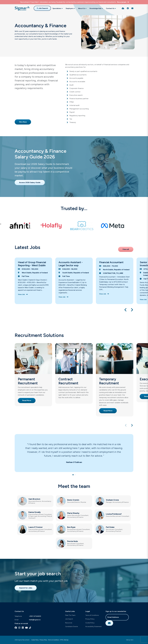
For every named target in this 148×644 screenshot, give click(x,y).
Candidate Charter (72, 627)
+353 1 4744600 (35, 616)
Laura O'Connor (36, 527)
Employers (70, 8)
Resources (69, 623)
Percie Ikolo (73, 541)
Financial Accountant (111, 262)
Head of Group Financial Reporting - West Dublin (32, 264)
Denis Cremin (73, 500)
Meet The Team (70, 615)
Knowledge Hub (95, 8)
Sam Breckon (34, 499)
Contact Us (110, 8)
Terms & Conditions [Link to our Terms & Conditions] (54, 640)
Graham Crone (112, 500)
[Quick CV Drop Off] (123, 8)
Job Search (69, 619)
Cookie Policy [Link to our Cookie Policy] (35, 640)
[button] (126, 310)
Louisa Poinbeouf (114, 514)
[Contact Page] (132, 8)
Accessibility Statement (94, 627)
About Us (82, 8)
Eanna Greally (35, 512)
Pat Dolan (110, 527)
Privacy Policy (90, 619)
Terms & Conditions (92, 615)
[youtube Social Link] (26, 628)
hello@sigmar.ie (35, 620)
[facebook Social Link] (16, 628)
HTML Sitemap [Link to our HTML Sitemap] (64, 640)
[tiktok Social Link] (30, 628)
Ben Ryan (71, 527)
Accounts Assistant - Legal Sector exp (71, 264)
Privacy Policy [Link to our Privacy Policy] (43, 640)
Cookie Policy (90, 623)
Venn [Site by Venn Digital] (132, 640)
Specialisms (57, 8)
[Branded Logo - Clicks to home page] (22, 8)
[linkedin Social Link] (23, 628)
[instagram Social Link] (19, 628)
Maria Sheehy (73, 513)
